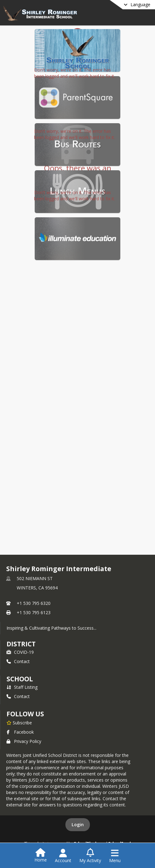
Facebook (20, 732)
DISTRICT (21, 644)
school (20, 679)
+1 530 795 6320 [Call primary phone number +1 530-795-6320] (34, 603)
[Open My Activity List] (90, 856)
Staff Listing (22, 687)
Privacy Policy (24, 741)
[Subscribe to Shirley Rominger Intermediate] (19, 723)
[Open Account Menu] (63, 856)
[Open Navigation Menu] (115, 856)
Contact (18, 661)
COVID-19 (20, 652)
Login (78, 825)
